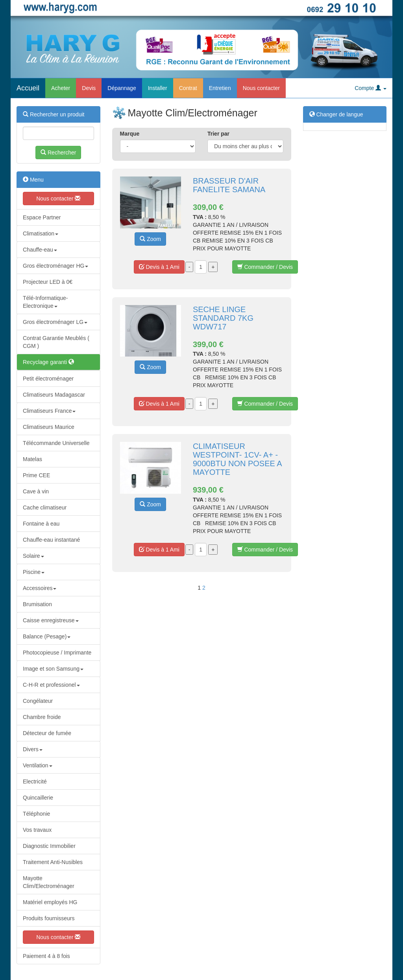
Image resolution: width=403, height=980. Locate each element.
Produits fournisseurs (49, 918)
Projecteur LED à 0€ (48, 282)
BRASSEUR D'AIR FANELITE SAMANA (229, 185)
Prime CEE (36, 475)
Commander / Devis (265, 267)
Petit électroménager (48, 379)
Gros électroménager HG (55, 266)
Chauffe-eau (40, 250)
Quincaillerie (38, 798)
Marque (130, 134)
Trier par (218, 134)
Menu (33, 180)
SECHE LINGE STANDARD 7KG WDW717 (223, 318)
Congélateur (38, 701)
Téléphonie (36, 814)
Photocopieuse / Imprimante (57, 653)
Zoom (150, 239)
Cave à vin (36, 491)
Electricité (35, 781)
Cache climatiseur (45, 507)
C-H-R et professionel (51, 685)
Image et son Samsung (53, 669)
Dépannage (122, 88)
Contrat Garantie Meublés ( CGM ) (56, 342)
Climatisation (41, 234)
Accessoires (40, 588)
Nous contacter (261, 88)
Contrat (188, 88)
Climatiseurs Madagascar (54, 395)
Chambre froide (42, 717)
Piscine (34, 572)
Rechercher (58, 153)
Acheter (61, 88)
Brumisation (37, 604)
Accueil (28, 88)
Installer (158, 88)
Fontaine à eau (41, 524)
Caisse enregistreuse (51, 620)
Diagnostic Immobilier (49, 846)
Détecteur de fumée (47, 733)
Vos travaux (37, 830)
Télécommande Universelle (56, 443)
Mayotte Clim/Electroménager (49, 882)
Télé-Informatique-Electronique (45, 302)
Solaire (33, 556)
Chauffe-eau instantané (51, 540)
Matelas (32, 459)
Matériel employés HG (50, 902)
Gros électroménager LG (55, 322)
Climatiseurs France (49, 411)
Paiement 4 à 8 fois (46, 956)
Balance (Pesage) (47, 636)
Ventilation (38, 765)
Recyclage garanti (48, 362)
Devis (89, 88)
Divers (33, 749)
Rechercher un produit (54, 114)
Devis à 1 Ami (159, 267)
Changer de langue (336, 114)
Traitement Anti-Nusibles (53, 862)
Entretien (220, 88)
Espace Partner (42, 217)
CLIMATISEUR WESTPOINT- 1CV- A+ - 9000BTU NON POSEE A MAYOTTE (237, 459)
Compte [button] (371, 88)
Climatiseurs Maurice (49, 427)
